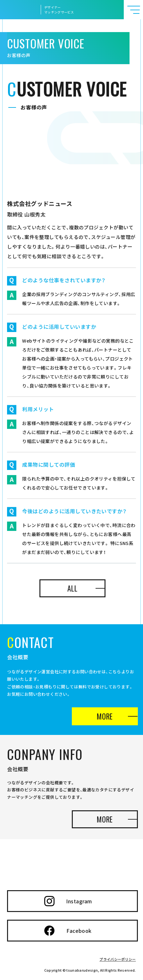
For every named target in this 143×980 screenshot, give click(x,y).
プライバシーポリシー (118, 959)
